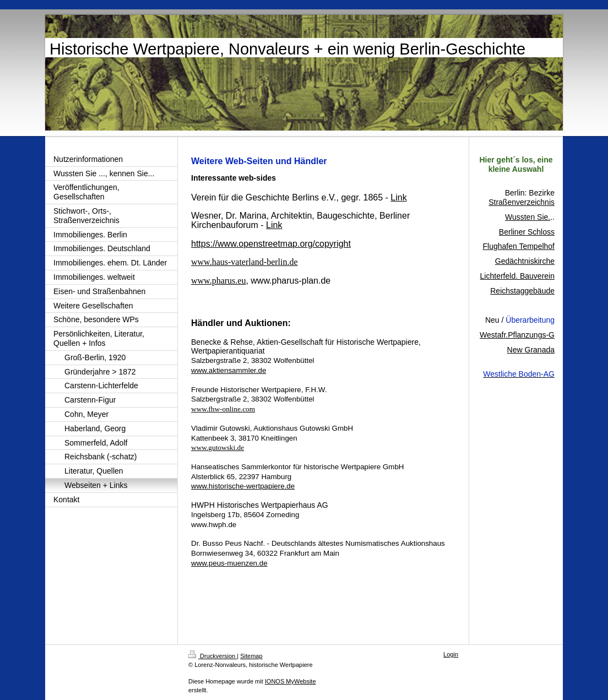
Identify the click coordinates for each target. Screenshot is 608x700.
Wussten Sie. (528, 217)
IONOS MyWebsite (291, 681)
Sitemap (251, 656)
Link (274, 225)
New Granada (531, 350)
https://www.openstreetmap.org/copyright (271, 244)
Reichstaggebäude (522, 291)
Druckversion (213, 656)
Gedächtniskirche (525, 261)
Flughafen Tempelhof (519, 246)
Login (451, 654)
